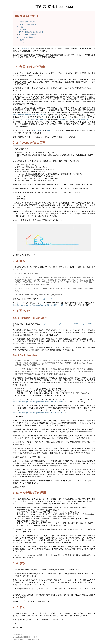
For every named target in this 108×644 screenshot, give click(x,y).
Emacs (22, 639)
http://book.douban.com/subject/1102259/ (73, 119)
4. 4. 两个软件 (22, 30)
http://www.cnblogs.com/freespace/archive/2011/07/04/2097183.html (40, 413)
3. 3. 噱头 (20, 27)
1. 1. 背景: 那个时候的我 (26, 22)
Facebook (50, 130)
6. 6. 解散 (20, 40)
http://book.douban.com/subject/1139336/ (30, 115)
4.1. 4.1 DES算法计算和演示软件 (31, 32)
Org (29, 639)
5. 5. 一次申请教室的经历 (26, 37)
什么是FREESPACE (47, 299)
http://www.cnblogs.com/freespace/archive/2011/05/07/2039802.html (68, 324)
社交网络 (37, 130)
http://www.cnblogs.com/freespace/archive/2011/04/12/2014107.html (40, 305)
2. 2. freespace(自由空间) (26, 24)
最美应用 (25, 49)
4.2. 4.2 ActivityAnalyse (27, 35)
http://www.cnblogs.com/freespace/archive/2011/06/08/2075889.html (40, 402)
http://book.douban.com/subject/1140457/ (30, 119)
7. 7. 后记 (20, 43)
